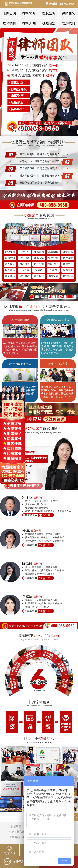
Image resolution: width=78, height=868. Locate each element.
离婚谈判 (39, 252)
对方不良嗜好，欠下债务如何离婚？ (40, 176)
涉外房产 (39, 276)
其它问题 (68, 276)
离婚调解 (53, 252)
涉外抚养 (53, 276)
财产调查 (68, 258)
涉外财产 (25, 276)
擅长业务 (49, 13)
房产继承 (10, 270)
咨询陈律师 (31, 578)
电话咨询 (10, 853)
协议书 (25, 252)
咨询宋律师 (31, 515)
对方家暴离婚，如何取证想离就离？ (40, 154)
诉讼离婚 (68, 252)
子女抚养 (25, 270)
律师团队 (68, 13)
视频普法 (49, 23)
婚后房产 (68, 264)
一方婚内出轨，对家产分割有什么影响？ (40, 161)
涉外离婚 (10, 276)
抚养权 (39, 270)
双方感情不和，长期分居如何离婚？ (40, 169)
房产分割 (39, 264)
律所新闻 (29, 23)
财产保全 (25, 264)
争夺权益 (25, 258)
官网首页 (10, 13)
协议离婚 (10, 252)
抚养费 (53, 270)
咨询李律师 (31, 611)
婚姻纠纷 (10, 258)
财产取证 (10, 264)
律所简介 (29, 13)
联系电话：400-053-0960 (23, 837)
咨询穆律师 (31, 545)
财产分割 (53, 258)
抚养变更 (68, 270)
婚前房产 (53, 264)
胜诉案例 (10, 23)
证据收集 (39, 258)
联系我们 (68, 23)
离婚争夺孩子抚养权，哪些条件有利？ (41, 183)
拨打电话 (46, 516)
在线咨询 (15, 862)
